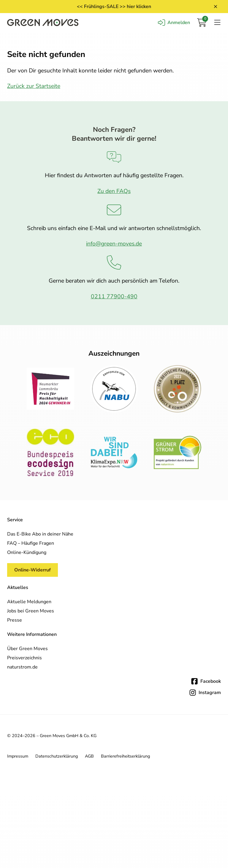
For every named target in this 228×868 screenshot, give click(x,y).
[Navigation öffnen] (217, 23)
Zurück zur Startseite (34, 86)
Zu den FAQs (114, 191)
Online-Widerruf (33, 570)
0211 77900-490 (114, 297)
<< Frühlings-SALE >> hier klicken (114, 7)
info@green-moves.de (114, 244)
